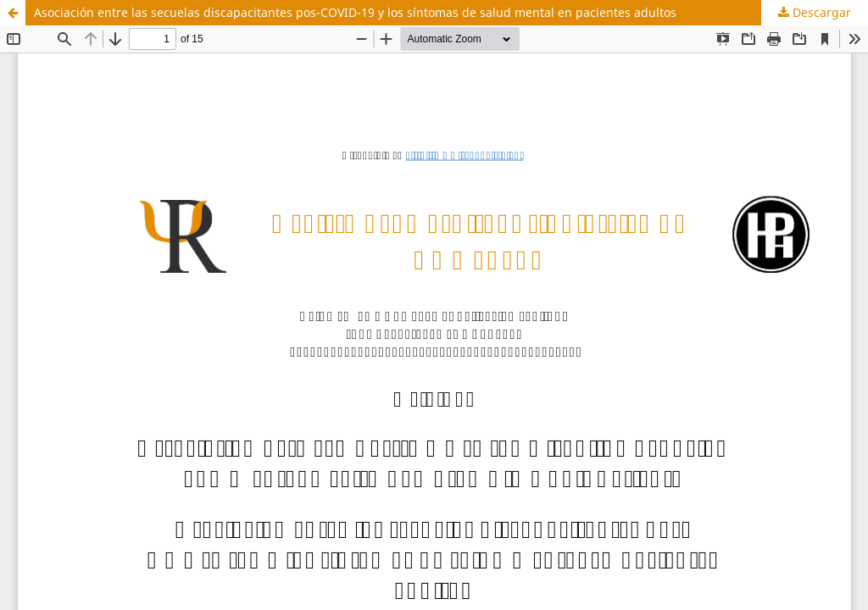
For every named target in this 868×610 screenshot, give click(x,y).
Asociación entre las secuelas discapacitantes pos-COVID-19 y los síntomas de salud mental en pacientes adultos (355, 12)
